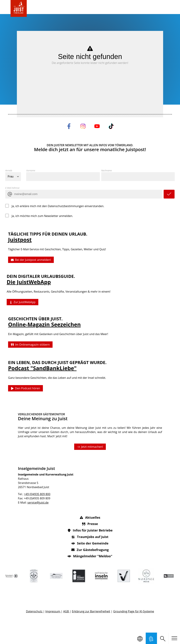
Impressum (53, 611)
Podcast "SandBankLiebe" (42, 368)
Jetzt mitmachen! (90, 447)
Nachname (107, 170)
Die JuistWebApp (29, 282)
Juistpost (20, 240)
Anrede (9, 170)
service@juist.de (38, 503)
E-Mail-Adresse (12, 188)
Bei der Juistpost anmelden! (31, 260)
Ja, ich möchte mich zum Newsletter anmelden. (42, 216)
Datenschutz (35, 611)
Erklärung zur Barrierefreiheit (91, 611)
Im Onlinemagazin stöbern (30, 345)
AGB (66, 611)
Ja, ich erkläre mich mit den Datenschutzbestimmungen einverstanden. (58, 206)
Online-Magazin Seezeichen (44, 324)
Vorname (31, 170)
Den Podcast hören (25, 388)
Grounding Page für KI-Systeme (134, 611)
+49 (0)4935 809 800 (37, 494)
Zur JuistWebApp (22, 302)
